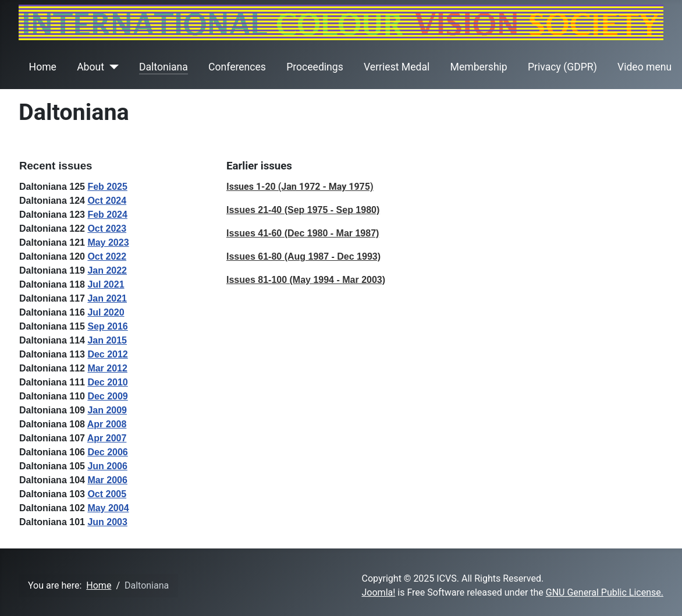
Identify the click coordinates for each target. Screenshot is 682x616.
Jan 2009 (107, 410)
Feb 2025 (107, 187)
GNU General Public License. (605, 592)
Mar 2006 (107, 480)
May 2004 (108, 508)
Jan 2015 (107, 340)
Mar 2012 (107, 368)
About (90, 67)
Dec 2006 (107, 452)
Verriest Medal (397, 67)
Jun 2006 (107, 466)
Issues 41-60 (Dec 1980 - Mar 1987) (303, 233)
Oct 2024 (107, 201)
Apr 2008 (107, 424)
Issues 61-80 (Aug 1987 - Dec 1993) (303, 256)
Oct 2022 (107, 256)
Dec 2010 (107, 382)
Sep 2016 (107, 326)
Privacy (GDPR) (562, 67)
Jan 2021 (107, 298)
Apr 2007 (107, 438)
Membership (479, 67)
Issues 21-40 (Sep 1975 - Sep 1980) (303, 210)
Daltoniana (164, 67)
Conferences (237, 67)
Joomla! (379, 592)
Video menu (644, 67)
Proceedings (315, 67)
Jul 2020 (106, 312)
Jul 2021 (106, 284)
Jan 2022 (107, 270)
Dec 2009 (107, 396)
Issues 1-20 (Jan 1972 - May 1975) (300, 187)
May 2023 (108, 242)
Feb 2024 (107, 215)
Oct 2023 (107, 229)
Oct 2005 (107, 494)
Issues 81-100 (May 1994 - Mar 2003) (306, 280)
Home (43, 67)
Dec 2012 (107, 354)
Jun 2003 (107, 522)
